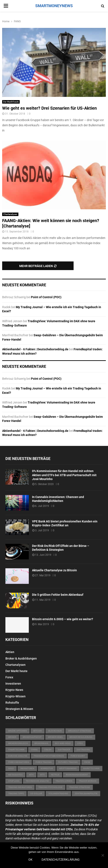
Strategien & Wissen (19, 709)
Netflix (55, 775)
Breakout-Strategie (80, 731)
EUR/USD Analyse (18, 756)
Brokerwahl (41, 743)
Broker (12, 737)
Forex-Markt (78, 756)
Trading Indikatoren (20, 787)
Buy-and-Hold (63, 743)
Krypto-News (14, 690)
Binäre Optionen (18, 731)
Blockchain (55, 731)
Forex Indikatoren (19, 762)
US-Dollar (36, 794)
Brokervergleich (18, 743)
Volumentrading (58, 794)
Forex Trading (44, 762)
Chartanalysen (10, 214)
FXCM (87, 762)
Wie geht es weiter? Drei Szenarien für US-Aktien (49, 108)
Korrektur (47, 768)
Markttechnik (91, 768)
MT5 (42, 775)
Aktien (10, 652)
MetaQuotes (15, 775)
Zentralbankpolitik (86, 794)
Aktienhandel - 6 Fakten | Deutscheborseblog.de (35, 349)
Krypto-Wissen (15, 696)
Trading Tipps (16, 794)
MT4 (31, 775)
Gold (11, 768)
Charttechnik (16, 750)
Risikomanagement (77, 775)
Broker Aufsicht (32, 737)
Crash (48, 750)
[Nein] (103, 855)
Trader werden (88, 781)
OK (30, 860)
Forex (9, 677)
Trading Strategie (80, 787)
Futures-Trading (68, 762)
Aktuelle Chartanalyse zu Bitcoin (54, 570)
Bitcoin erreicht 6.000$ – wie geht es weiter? (63, 619)
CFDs (80, 743)
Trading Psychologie (50, 787)
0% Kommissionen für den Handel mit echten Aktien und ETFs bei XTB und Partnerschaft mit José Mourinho (64, 475)
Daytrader (64, 750)
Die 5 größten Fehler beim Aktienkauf (58, 595)
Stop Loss (14, 781)
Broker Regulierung (81, 737)
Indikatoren (27, 768)
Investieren (13, 684)
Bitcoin (38, 731)
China (34, 750)
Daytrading (83, 750)
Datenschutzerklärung (61, 860)
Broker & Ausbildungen (21, 658)
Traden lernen (64, 781)
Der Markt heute (11, 102)
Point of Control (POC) (46, 297)
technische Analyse (37, 781)
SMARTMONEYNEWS (54, 6)
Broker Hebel (56, 737)
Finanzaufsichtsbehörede (49, 756)
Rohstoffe (12, 703)
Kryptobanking (68, 768)
